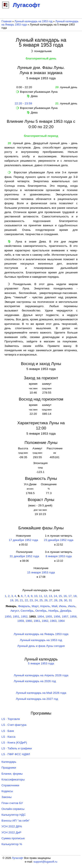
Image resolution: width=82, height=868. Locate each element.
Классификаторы (13, 779)
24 (36, 600)
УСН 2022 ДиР (11, 832)
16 (65, 596)
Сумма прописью (13, 838)
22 (26, 600)
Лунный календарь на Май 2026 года (41, 693)
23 (31, 600)
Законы (7, 797)
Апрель (45, 606)
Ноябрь (53, 611)
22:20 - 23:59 (23, 103)
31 (70, 600)
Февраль (24, 606)
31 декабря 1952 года (24, 556)
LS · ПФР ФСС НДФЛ (16, 754)
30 (65, 600)
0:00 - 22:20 (23, 87)
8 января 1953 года (59, 556)
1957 (65, 617)
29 (61, 600)
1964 (61, 621)
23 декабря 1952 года (59, 540)
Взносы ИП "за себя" (16, 821)
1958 (73, 617)
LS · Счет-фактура (14, 725)
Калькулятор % (12, 844)
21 (21, 600)
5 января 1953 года (41, 663)
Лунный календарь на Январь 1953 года (41, 634)
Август (15, 611)
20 (17, 600)
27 (51, 600)
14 (55, 596)
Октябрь (41, 611)
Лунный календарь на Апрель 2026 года (41, 675)
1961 (37, 621)
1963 (53, 621)
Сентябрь (27, 611)
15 (60, 596)
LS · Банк (8, 731)
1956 (57, 617)
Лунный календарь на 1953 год (33, 21)
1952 (24, 617)
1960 (29, 621)
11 (41, 596)
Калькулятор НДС (14, 815)
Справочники (10, 785)
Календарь (9, 762)
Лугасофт (18, 858)
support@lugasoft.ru (45, 862)
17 (70, 596)
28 (56, 600)
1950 (8, 617)
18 (75, 596)
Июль (72, 606)
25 (41, 600)
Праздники (9, 768)
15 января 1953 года (41, 572)
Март (35, 606)
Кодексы (7, 791)
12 (45, 596)
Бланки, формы (12, 774)
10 (36, 596)
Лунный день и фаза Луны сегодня (41, 646)
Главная (7, 21)
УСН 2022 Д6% (12, 826)
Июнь (63, 606)
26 (46, 600)
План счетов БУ (12, 803)
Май (54, 606)
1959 (20, 621)
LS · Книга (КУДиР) (14, 743)
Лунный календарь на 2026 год (35, 681)
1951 (16, 617)
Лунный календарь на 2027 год (37, 699)
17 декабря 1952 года (23, 540)
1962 (45, 621)
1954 (41, 617)
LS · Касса (9, 737)
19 (12, 600)
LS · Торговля (11, 719)
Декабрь (66, 611)
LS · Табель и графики (17, 748)
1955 (49, 617)
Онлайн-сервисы (13, 809)
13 (50, 596)
